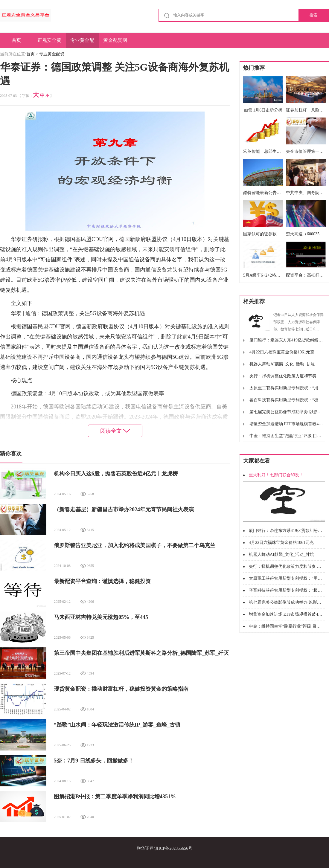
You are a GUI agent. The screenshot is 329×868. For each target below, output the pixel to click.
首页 (16, 40)
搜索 (313, 15)
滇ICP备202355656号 (173, 848)
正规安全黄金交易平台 (49, 43)
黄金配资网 (115, 40)
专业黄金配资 (82, 43)
